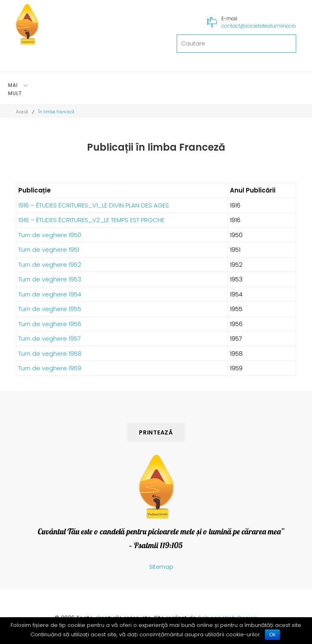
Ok (272, 635)
